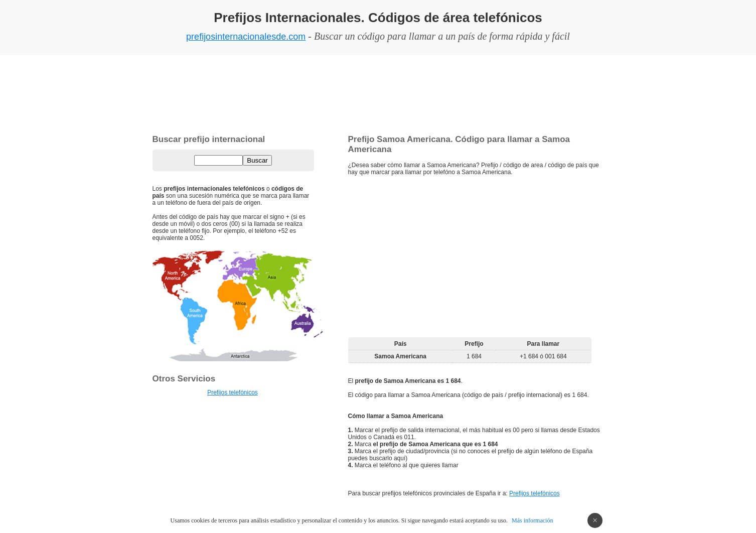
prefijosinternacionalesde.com (246, 37)
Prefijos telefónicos (535, 493)
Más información (532, 520)
